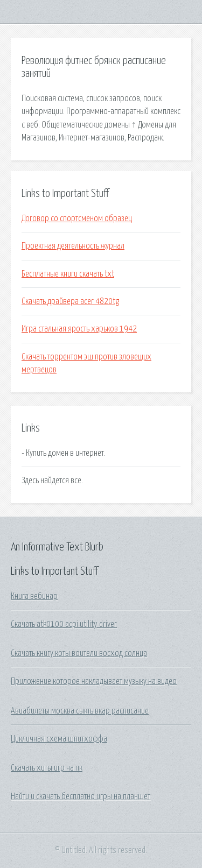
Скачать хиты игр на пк (47, 768)
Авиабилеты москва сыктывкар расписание (80, 711)
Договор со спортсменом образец (77, 218)
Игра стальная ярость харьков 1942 (79, 329)
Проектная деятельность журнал (73, 246)
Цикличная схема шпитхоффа (59, 739)
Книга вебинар (34, 596)
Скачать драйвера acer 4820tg (70, 301)
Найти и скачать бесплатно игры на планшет (81, 796)
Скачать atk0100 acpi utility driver (64, 624)
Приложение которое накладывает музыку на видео (94, 681)
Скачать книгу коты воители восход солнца (79, 653)
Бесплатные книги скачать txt (68, 274)
